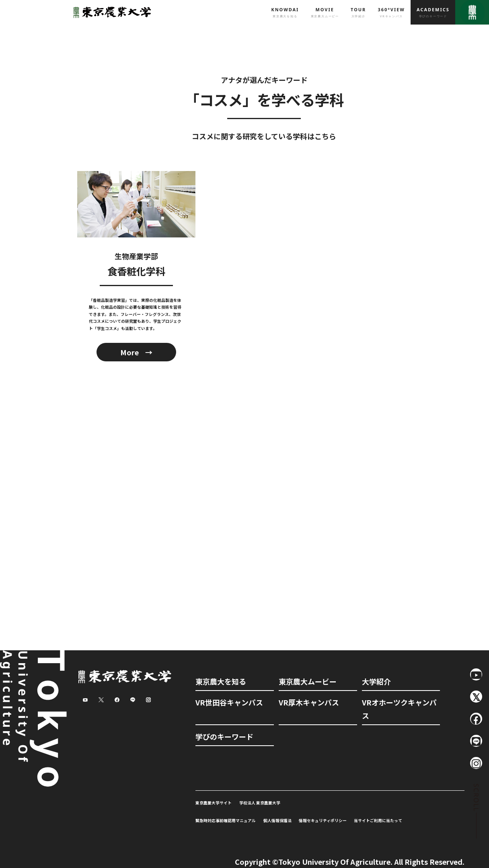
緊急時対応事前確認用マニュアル (226, 821)
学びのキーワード (224, 736)
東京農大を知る (221, 681)
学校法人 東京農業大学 (260, 803)
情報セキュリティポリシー (323, 821)
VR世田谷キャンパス (229, 702)
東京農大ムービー (308, 681)
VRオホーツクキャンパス (399, 709)
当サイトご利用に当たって (378, 821)
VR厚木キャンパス (309, 702)
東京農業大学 (110, 12)
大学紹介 (376, 681)
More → (136, 352)
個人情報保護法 (277, 821)
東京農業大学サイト (214, 803)
